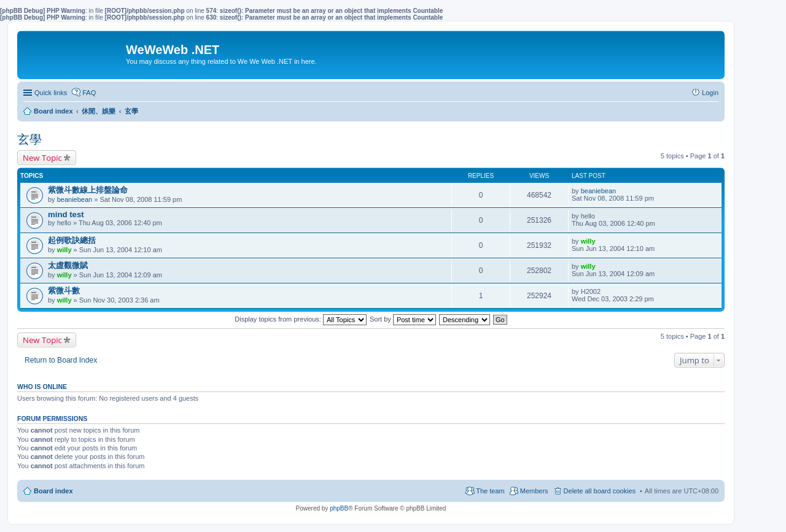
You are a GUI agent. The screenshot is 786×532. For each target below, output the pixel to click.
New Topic (42, 158)
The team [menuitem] (490, 491)
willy (64, 250)
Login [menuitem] (710, 93)
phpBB (339, 508)
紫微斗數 (64, 291)
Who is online (42, 387)
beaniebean (75, 199)
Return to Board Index (61, 360)
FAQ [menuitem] (89, 93)
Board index (53, 491)
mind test (66, 214)
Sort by (403, 319)
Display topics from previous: (301, 319)
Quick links (51, 93)
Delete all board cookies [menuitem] (600, 491)
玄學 (29, 139)
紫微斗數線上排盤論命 (88, 190)
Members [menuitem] (534, 491)
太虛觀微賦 (68, 265)
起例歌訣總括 (72, 240)
